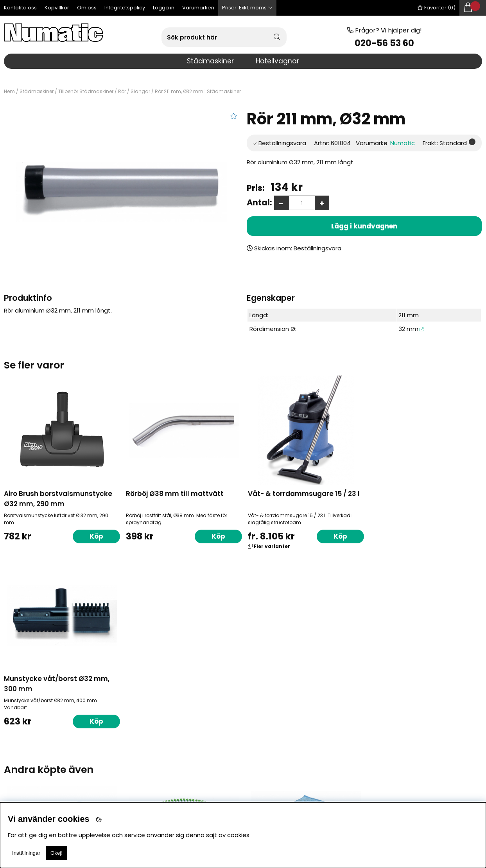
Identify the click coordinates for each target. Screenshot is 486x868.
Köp (338, 536)
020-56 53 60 (384, 43)
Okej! (56, 853)
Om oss (87, 8)
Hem (9, 91)
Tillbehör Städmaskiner (86, 91)
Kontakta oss (20, 8)
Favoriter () (436, 8)
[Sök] (224, 37)
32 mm (408, 329)
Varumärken (198, 8)
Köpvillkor (57, 8)
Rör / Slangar (134, 91)
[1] (121, 192)
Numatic (403, 143)
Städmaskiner (37, 91)
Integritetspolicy (125, 8)
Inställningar (26, 853)
